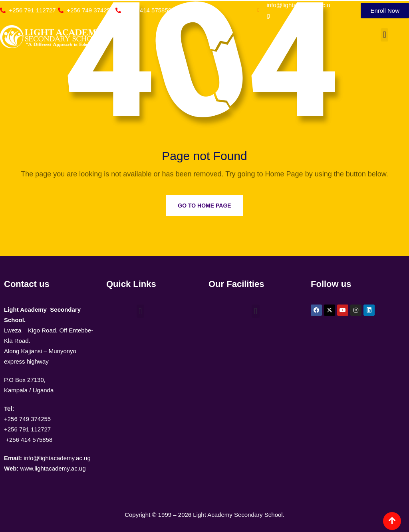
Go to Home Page (204, 206)
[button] (384, 35)
